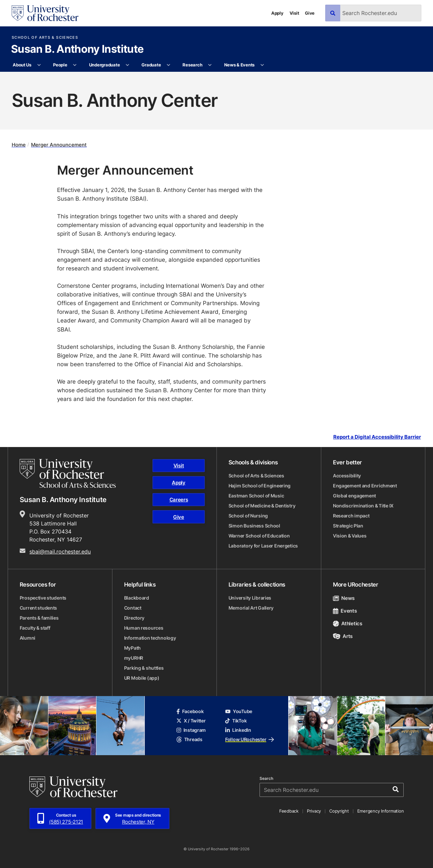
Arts (343, 636)
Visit (294, 13)
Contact (133, 608)
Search (266, 779)
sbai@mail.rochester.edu (60, 552)
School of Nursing (248, 516)
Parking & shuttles (144, 668)
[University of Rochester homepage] (45, 13)
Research (192, 65)
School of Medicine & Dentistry (262, 506)
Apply (277, 13)
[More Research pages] (210, 65)
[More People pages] (75, 65)
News (344, 598)
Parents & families (39, 618)
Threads (189, 739)
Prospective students (43, 598)
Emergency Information (381, 811)
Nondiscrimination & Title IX (363, 506)
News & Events (240, 65)
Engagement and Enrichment (365, 486)
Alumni (28, 638)
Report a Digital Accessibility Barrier (377, 437)
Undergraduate (105, 65)
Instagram (191, 730)
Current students (39, 608)
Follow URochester (250, 739)
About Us (22, 65)
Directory (134, 618)
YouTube (239, 711)
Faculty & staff (35, 628)
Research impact (351, 516)
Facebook (190, 711)
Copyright (339, 811)
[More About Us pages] (39, 65)
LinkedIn (238, 730)
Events (345, 611)
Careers (179, 500)
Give (310, 13)
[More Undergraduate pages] (128, 65)
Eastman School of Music (256, 496)
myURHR (134, 658)
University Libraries (250, 598)
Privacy (314, 811)
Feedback (289, 811)
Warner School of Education (259, 536)
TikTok (236, 721)
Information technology (150, 638)
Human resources (144, 628)
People (60, 65)
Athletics (348, 623)
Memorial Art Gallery (251, 608)
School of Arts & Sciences (45, 38)
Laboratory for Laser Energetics (263, 546)
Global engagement (354, 496)
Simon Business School (254, 526)
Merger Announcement (59, 145)
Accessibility (347, 476)
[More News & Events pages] (262, 65)
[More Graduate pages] (169, 65)
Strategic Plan (348, 526)
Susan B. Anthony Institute (77, 49)
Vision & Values (350, 536)
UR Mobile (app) (142, 678)
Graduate (151, 65)
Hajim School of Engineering (260, 486)
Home (19, 145)
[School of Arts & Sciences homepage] (68, 473)
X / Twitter (191, 721)
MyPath (132, 648)
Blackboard (137, 598)
